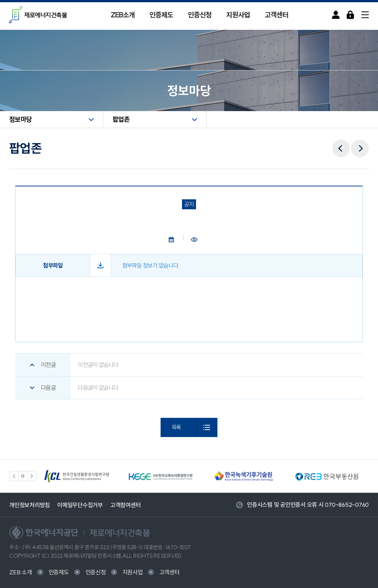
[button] (14, 476)
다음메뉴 (360, 143)
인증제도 (161, 15)
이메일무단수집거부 (80, 505)
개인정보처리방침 (30, 505)
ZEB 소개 (21, 572)
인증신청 (200, 15)
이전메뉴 (341, 143)
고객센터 (276, 15)
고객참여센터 (126, 505)
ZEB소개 (123, 15)
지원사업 (238, 15)
